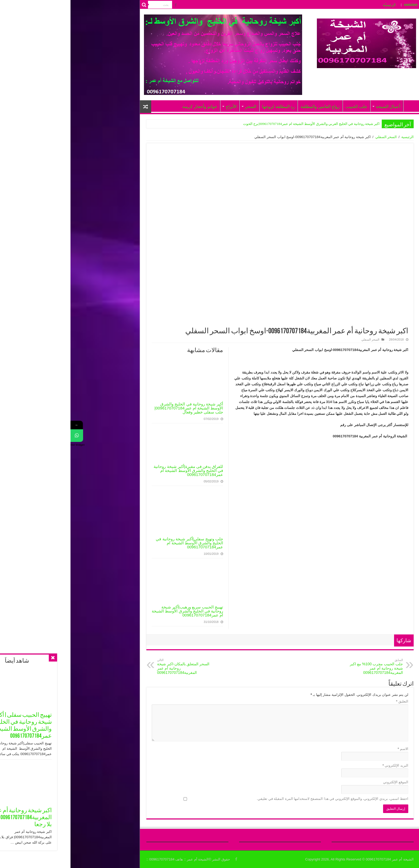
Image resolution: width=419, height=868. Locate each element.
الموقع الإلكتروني (325, 782)
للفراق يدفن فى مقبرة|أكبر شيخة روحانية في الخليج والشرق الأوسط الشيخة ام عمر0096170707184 (118, 470)
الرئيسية (337, 137)
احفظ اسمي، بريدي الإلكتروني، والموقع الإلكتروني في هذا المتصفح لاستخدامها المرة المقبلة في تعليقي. (262, 799)
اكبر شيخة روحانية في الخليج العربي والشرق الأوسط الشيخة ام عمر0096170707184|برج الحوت (241, 124)
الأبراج (161, 107)
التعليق (332, 701)
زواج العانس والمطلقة (250, 107)
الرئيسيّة (319, 5)
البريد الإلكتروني (325, 765)
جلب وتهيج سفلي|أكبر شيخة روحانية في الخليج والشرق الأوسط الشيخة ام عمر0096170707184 (119, 543)
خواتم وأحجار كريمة (129, 107)
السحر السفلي (316, 137)
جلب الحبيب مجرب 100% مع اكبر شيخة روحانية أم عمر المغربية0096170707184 (305, 666)
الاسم (332, 749)
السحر (180, 107)
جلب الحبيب (286, 107)
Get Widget (7, 446)
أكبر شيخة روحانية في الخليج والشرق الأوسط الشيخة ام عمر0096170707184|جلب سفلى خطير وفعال (118, 408)
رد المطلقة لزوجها (208, 107)
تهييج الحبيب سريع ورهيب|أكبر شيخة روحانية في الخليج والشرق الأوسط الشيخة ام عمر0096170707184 (117, 611)
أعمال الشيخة (318, 107)
